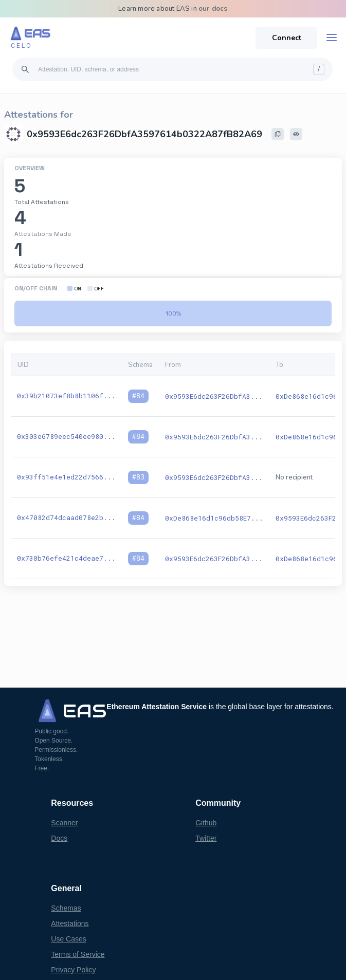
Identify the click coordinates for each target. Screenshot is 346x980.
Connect (287, 38)
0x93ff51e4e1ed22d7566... (66, 477)
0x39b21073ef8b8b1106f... (66, 396)
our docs (213, 9)
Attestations (70, 923)
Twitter (206, 838)
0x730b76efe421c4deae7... (66, 558)
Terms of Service (78, 954)
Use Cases (68, 939)
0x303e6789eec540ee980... (66, 436)
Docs (59, 838)
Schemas (66, 908)
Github (206, 823)
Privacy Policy (73, 970)
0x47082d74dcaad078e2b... (66, 517)
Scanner (64, 823)
